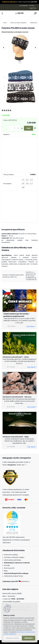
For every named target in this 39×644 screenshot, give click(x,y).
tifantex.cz (24, 581)
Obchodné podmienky (13, 560)
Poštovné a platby (11, 555)
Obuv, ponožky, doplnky (18, 23)
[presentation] (4, 48)
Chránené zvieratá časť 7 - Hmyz (16, 357)
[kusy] (15, 128)
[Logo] (19, 13)
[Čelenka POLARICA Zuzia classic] (19, 48)
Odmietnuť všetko (12, 638)
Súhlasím (29, 638)
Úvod (5, 23)
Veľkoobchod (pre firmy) (14, 576)
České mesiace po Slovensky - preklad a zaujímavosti (17, 315)
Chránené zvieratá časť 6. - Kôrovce (17, 397)
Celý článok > (31, 326)
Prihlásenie (25, 6)
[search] (35, 13)
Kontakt (7, 565)
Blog (6, 571)
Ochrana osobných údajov (14, 557)
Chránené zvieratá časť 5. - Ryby (16, 437)
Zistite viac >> (22, 465)
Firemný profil (9, 568)
